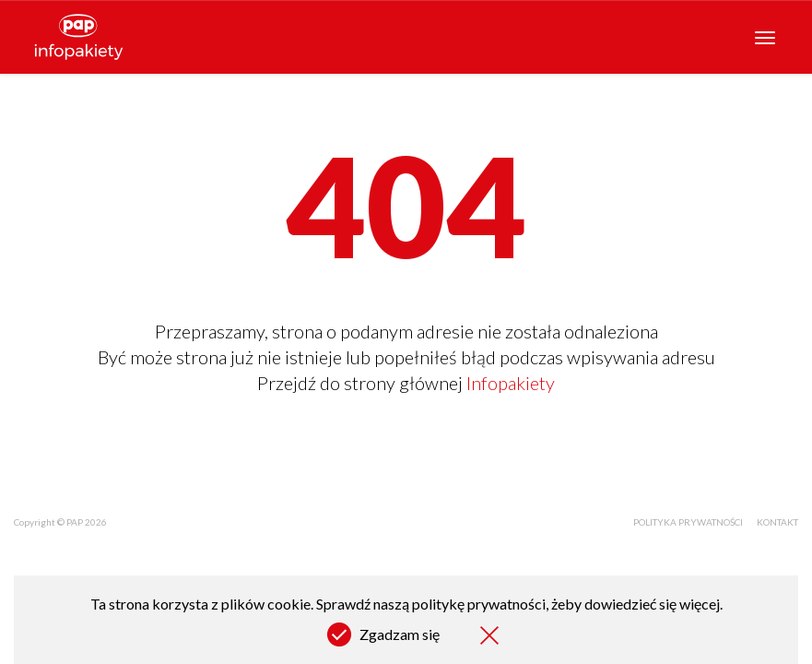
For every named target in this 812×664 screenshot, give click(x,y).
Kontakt (777, 522)
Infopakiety (511, 383)
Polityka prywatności (688, 522)
